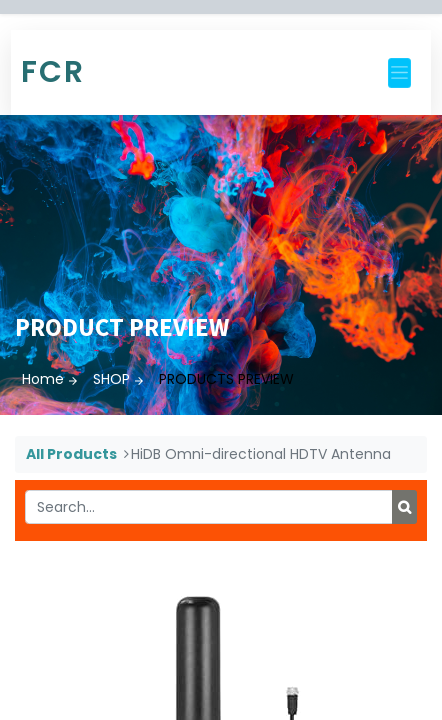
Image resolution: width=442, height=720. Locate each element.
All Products (71, 454)
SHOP (111, 379)
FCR (53, 72)
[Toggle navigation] (399, 73)
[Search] (404, 507)
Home (43, 379)
